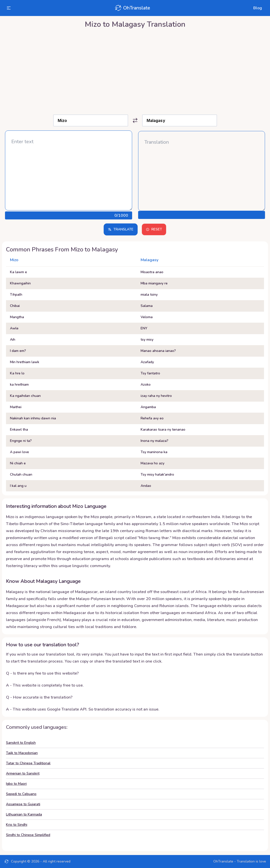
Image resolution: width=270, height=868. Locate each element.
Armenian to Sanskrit (23, 773)
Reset (154, 229)
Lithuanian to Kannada (24, 814)
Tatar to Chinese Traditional (28, 763)
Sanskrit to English (21, 743)
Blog (258, 8)
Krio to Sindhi (17, 825)
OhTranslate (132, 8)
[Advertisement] (135, 70)
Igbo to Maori (16, 784)
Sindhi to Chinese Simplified (28, 835)
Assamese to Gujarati (23, 804)
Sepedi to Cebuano (21, 794)
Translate (121, 229)
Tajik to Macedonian (22, 753)
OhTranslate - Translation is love (240, 861)
